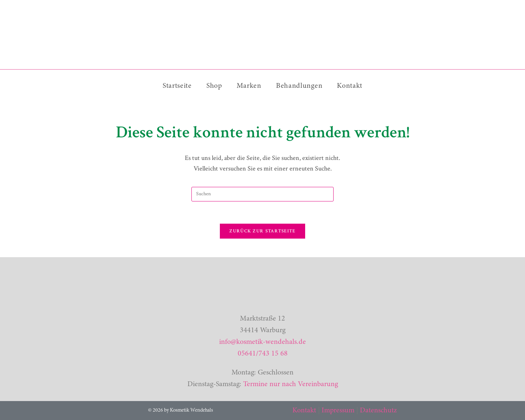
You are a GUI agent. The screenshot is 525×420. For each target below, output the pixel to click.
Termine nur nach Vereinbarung (291, 384)
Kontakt (350, 86)
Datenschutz (378, 411)
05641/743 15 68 (263, 354)
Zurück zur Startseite (262, 231)
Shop (214, 86)
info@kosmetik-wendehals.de (262, 342)
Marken (249, 86)
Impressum (338, 411)
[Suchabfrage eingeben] (262, 194)
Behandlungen (299, 86)
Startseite (177, 86)
